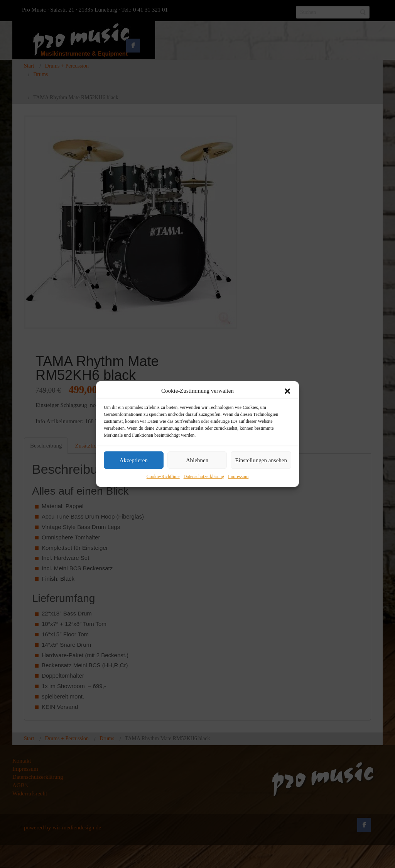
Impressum (238, 477)
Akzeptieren (134, 460)
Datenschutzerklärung (204, 477)
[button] (287, 391)
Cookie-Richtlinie (163, 477)
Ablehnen (197, 460)
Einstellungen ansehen (261, 460)
